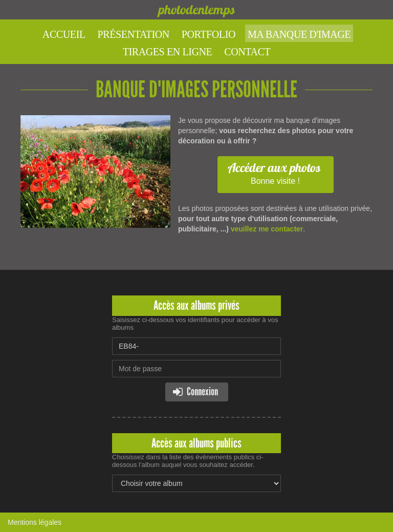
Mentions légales (35, 522)
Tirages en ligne (168, 52)
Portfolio (209, 34)
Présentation (134, 34)
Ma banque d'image (299, 34)
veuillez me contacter (267, 229)
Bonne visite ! (274, 173)
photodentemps (196, 9)
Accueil (64, 34)
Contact (247, 52)
